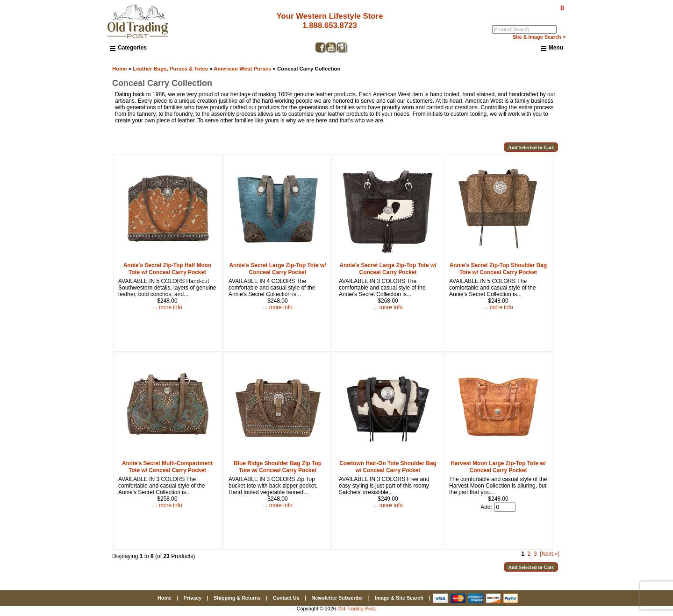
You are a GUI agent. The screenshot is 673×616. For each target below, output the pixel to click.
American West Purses (242, 69)
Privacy (193, 598)
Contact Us (286, 598)
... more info (167, 307)
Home (120, 69)
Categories (128, 48)
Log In (524, 14)
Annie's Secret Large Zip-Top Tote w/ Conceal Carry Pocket (278, 269)
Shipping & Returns (237, 598)
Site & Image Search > (539, 37)
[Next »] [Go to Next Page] (549, 554)
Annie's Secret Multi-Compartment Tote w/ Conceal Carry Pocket (167, 467)
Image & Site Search (399, 598)
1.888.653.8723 (330, 25)
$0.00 (541, 8)
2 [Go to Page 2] (529, 554)
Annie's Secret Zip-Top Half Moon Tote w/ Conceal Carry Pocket (168, 269)
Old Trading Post (356, 609)
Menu (552, 48)
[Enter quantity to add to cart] (505, 507)
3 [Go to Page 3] (535, 554)
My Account (551, 14)
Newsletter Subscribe (337, 598)
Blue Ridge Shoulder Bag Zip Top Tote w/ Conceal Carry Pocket (278, 467)
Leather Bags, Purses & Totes (170, 69)
